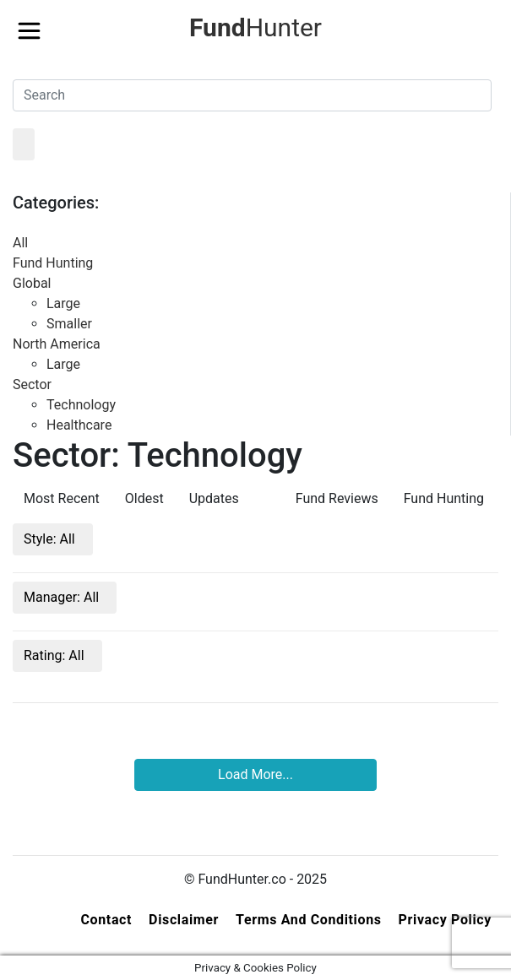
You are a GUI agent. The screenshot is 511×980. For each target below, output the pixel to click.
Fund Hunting (53, 263)
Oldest (144, 498)
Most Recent (62, 498)
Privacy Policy (445, 920)
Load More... (255, 774)
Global (32, 283)
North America (57, 344)
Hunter (255, 27)
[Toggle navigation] (29, 26)
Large (63, 303)
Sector (32, 384)
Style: (51, 539)
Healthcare (79, 425)
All (20, 243)
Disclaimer (184, 920)
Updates (214, 498)
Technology (81, 405)
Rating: (56, 655)
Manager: (63, 597)
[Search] (252, 95)
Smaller (69, 324)
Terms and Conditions (309, 920)
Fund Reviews (337, 498)
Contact (106, 920)
